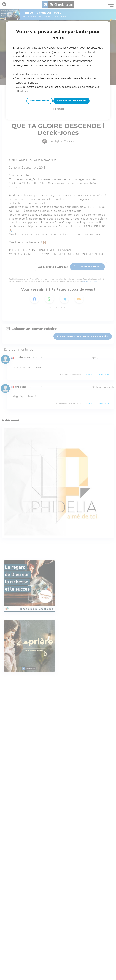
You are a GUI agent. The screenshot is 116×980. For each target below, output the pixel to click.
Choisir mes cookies (40, 101)
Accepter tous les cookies (71, 101)
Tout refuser (58, 109)
